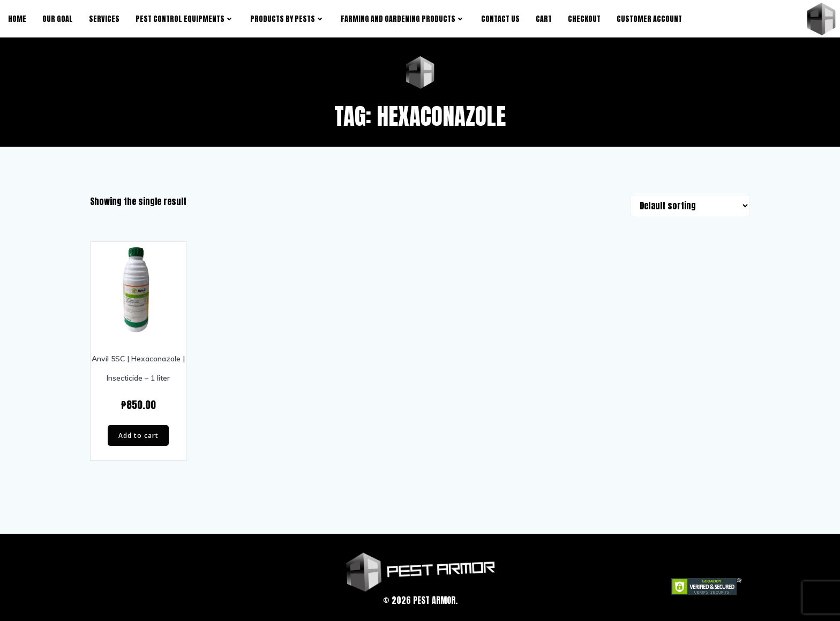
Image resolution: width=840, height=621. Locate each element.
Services (104, 19)
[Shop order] (690, 206)
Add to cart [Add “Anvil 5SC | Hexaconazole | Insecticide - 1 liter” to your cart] (138, 436)
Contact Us (500, 19)
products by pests (287, 19)
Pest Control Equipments (185, 19)
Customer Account (649, 19)
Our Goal (58, 19)
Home (17, 19)
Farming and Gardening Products (403, 19)
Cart (544, 19)
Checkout (584, 19)
